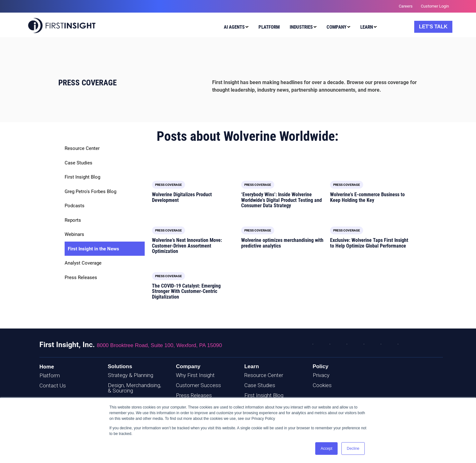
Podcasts (75, 206)
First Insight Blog (82, 177)
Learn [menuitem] (367, 27)
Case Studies (78, 163)
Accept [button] (326, 449)
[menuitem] (235, 28)
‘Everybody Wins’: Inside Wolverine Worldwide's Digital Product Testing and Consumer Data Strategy (282, 200)
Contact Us (53, 386)
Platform (50, 375)
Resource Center (82, 148)
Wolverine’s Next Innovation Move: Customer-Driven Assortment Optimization (187, 246)
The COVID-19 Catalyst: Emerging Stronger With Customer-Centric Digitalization (186, 291)
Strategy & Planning (131, 375)
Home (47, 367)
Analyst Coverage (83, 263)
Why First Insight (195, 375)
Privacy (321, 375)
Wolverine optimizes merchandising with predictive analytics (282, 243)
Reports (73, 220)
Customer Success (198, 385)
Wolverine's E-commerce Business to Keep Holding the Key (367, 197)
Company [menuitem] (337, 27)
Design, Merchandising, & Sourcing (134, 388)
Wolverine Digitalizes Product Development (182, 197)
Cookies (322, 385)
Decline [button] (353, 449)
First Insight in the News (93, 249)
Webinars (74, 234)
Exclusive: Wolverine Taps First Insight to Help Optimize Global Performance (369, 243)
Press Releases (81, 277)
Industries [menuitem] (301, 27)
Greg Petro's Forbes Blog (90, 191)
